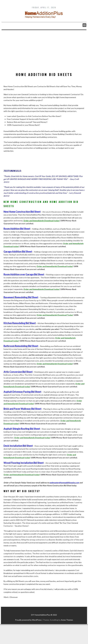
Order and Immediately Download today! (42, 221)
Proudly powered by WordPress (28, 620)
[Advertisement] (44, 50)
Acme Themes (67, 620)
